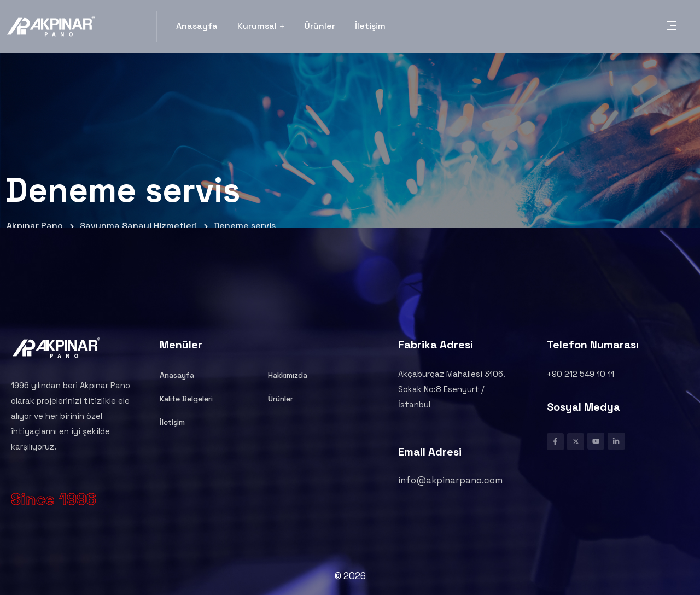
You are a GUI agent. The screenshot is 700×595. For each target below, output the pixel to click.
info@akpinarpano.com (450, 480)
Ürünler (320, 26)
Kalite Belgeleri (186, 399)
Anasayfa (197, 26)
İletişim (370, 26)
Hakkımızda (288, 375)
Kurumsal (261, 26)
